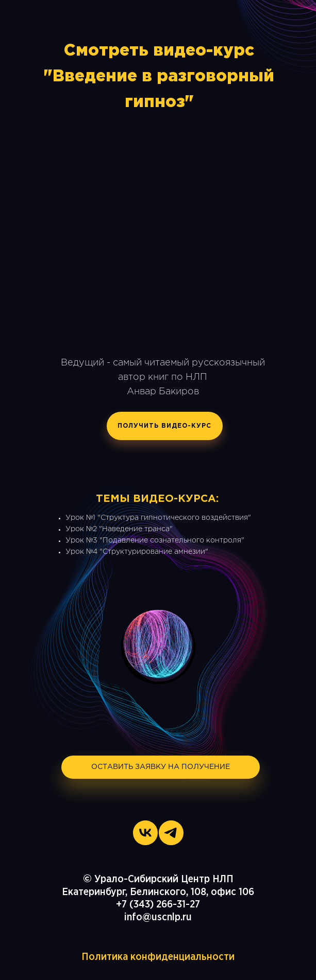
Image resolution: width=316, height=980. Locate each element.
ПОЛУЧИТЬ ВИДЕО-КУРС (164, 426)
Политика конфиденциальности (158, 957)
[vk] (145, 833)
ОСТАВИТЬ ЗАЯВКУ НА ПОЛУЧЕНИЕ (161, 767)
